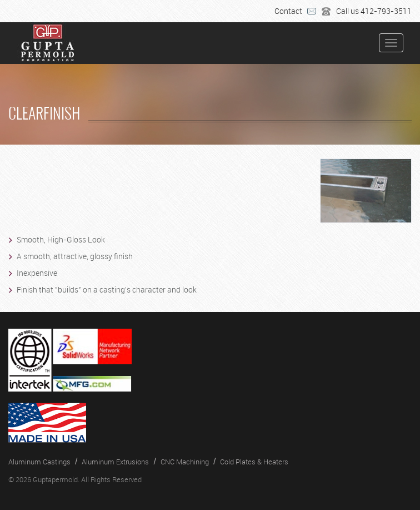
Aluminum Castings (39, 462)
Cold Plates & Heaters (254, 462)
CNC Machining (185, 462)
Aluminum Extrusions (115, 462)
